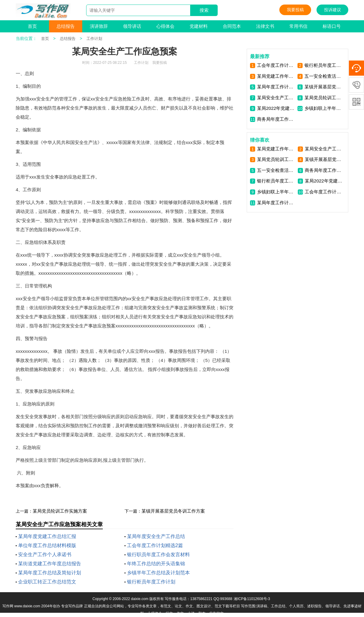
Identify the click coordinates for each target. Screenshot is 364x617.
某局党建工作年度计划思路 (276, 76)
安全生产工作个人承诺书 (45, 555)
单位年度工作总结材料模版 (47, 545)
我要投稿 (295, 10)
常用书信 (298, 26)
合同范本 (232, 26)
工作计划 (94, 39)
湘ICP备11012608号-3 (252, 599)
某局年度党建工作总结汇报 (47, 536)
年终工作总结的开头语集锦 (156, 564)
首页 (32, 26)
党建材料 (199, 26)
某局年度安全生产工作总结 (156, 536)
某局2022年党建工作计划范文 (276, 108)
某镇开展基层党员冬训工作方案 (173, 511)
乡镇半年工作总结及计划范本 (158, 573)
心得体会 (165, 26)
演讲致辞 (99, 26)
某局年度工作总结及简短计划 (50, 573)
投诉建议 (333, 10)
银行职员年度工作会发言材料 (158, 555)
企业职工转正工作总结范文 (47, 582)
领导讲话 (132, 26)
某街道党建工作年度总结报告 (50, 564)
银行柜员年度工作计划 (151, 582)
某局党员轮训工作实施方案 (60, 511)
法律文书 (265, 26)
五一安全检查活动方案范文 (324, 76)
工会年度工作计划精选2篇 (155, 545)
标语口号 (332, 26)
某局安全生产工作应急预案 (276, 98)
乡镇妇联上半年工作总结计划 (324, 108)
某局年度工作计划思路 (276, 87)
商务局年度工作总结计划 (276, 119)
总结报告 (66, 26)
